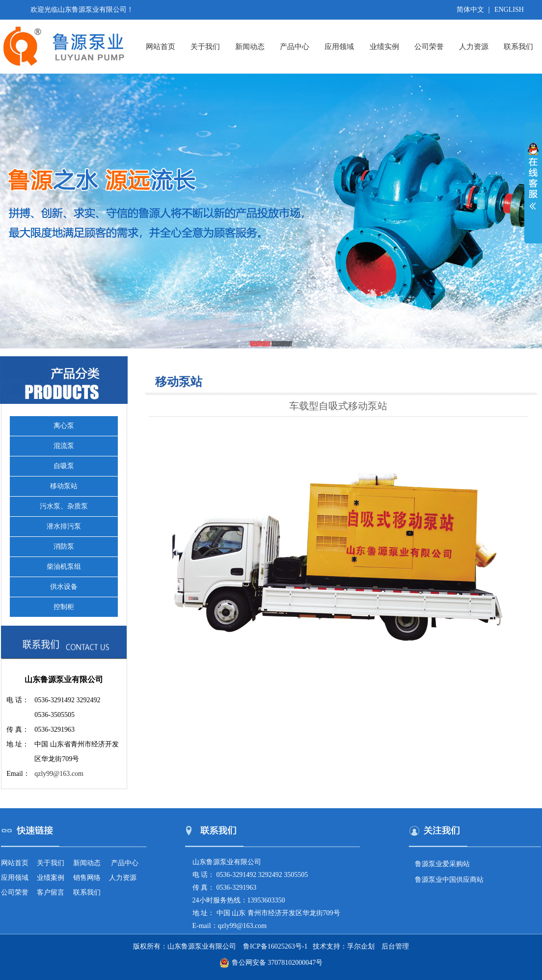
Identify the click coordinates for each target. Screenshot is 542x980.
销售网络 (87, 878)
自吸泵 (64, 466)
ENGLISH (509, 10)
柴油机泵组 (64, 567)
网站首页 (161, 47)
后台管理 (395, 946)
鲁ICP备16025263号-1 (275, 946)
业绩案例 (51, 878)
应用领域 (339, 47)
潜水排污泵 (64, 526)
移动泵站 (64, 486)
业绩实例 (384, 47)
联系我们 (518, 47)
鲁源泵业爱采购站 (442, 864)
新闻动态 (250, 47)
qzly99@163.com (59, 774)
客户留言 (51, 892)
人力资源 (474, 47)
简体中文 (470, 10)
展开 (533, 183)
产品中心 (295, 47)
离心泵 (64, 426)
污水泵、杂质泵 (64, 506)
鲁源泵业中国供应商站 (449, 880)
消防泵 (64, 546)
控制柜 (64, 607)
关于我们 (205, 47)
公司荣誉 (429, 47)
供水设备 (64, 587)
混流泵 (64, 446)
